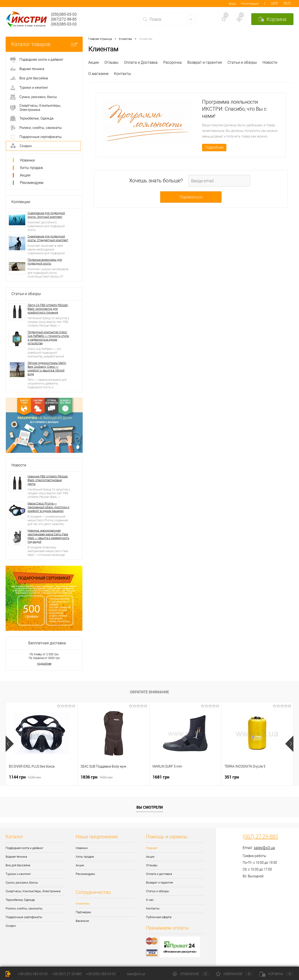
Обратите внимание (149, 692)
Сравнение (191, 974)
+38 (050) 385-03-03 (101, 974)
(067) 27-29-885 (260, 837)
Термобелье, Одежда (20, 900)
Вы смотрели (150, 807)
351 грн (232, 777)
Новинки (27, 160)
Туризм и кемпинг (18, 874)
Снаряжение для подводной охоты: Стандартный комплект (48, 238)
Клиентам (83, 904)
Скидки (11, 926)
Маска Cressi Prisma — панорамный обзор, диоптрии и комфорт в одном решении (48, 507)
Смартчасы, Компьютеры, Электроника (33, 891)
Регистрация (250, 4)
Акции (25, 175)
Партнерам (83, 912)
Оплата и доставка (159, 874)
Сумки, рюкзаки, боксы (22, 883)
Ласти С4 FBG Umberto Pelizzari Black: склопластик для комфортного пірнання (48, 309)
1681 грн (161, 777)
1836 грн (97, 777)
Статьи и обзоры (26, 294)
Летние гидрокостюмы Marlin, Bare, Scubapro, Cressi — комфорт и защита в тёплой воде (47, 369)
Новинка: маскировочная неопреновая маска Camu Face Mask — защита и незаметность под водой (48, 536)
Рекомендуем (32, 183)
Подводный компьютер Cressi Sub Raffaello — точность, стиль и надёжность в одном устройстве (48, 338)
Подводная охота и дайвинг (24, 848)
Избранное (234, 974)
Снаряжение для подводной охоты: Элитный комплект (46, 215)
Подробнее (214, 147)
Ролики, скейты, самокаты (24, 908)
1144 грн (25, 777)
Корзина (276, 974)
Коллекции (21, 202)
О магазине (98, 74)
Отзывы (111, 62)
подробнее (44, 664)
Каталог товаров (44, 44)
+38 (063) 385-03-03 (33, 974)
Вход (232, 4)
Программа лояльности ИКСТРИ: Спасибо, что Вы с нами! (234, 109)
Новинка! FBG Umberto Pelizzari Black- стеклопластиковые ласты (48, 480)
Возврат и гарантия (205, 62)
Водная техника (16, 857)
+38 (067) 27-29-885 (67, 974)
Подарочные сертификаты (24, 917)
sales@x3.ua (264, 848)
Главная (151, 848)
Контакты (123, 74)
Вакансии (82, 921)
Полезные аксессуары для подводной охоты (45, 262)
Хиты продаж (31, 168)
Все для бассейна (18, 865)
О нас (150, 900)
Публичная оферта (159, 917)
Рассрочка (173, 62)
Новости (19, 465)
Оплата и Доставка (141, 62)
